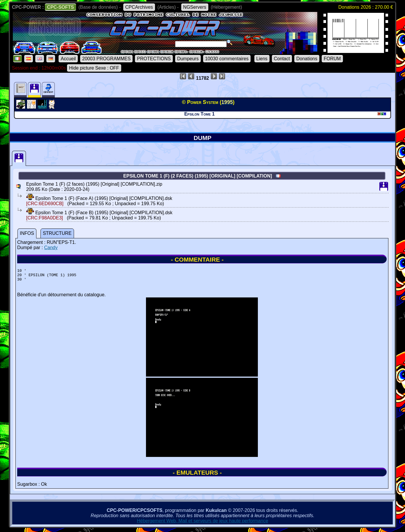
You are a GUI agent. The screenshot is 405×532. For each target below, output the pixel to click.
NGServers (195, 7)
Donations (307, 59)
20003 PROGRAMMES (106, 59)
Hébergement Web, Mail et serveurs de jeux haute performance (203, 523)
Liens (262, 59)
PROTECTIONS (154, 59)
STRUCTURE (57, 233)
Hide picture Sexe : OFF (94, 68)
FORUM (332, 59)
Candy (51, 248)
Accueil (68, 59)
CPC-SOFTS (60, 7)
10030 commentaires (227, 59)
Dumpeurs (188, 59)
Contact (282, 59)
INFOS (27, 233)
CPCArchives (139, 7)
